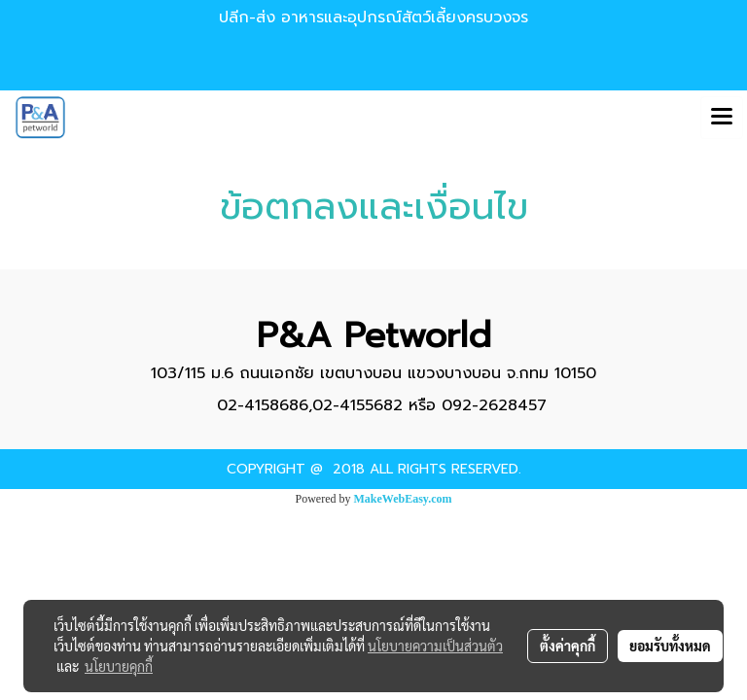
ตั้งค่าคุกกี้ (568, 646)
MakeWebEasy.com (403, 499)
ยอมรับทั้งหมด (670, 646)
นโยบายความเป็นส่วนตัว (435, 646)
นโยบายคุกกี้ (119, 666)
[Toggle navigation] (722, 118)
